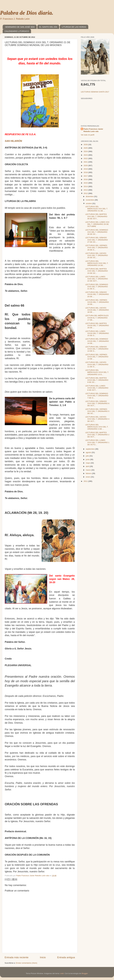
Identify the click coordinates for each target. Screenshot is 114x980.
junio (88, 459)
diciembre (90, 196)
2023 (86, 155)
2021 (86, 162)
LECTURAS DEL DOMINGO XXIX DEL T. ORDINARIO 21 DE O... (97, 287)
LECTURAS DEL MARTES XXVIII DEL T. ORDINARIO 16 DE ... (97, 325)
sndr (62, 973)
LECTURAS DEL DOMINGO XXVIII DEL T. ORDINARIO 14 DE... (97, 341)
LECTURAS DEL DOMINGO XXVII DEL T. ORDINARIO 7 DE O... (97, 396)
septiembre (90, 449)
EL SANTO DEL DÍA (48, 27)
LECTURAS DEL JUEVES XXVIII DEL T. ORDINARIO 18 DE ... (97, 310)
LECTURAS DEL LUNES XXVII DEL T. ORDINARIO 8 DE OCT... (97, 388)
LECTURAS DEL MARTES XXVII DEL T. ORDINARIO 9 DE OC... (97, 380)
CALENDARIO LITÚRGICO (17, 31)
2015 (86, 183)
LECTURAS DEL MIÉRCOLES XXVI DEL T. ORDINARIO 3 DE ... (97, 427)
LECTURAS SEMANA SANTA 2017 (95, 92)
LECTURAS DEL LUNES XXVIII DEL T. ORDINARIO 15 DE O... (97, 333)
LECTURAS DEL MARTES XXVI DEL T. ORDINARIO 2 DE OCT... (97, 435)
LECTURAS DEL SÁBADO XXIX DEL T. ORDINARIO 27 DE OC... (97, 240)
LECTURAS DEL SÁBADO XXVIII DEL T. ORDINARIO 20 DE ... (97, 294)
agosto (89, 452)
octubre (89, 203)
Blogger (85, 973)
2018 (86, 172)
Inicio (43, 957)
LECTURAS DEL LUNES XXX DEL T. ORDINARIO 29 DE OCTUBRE (97, 224)
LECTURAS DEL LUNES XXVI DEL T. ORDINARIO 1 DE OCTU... (97, 442)
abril (88, 466)
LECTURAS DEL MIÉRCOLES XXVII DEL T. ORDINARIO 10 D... (97, 372)
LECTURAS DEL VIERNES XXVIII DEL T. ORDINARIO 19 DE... (97, 302)
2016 (86, 179)
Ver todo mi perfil (88, 135)
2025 (86, 148)
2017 (86, 176)
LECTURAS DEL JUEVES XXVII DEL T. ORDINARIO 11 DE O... (97, 364)
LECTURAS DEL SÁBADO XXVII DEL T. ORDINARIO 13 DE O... (97, 349)
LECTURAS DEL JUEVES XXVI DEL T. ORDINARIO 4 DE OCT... (97, 419)
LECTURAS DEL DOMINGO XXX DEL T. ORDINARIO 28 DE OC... (97, 232)
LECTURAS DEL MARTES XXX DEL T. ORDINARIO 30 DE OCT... (96, 216)
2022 (86, 158)
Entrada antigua (66, 957)
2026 (86, 145)
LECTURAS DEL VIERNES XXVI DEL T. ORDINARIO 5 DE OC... (97, 411)
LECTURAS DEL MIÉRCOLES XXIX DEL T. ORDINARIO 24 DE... (97, 263)
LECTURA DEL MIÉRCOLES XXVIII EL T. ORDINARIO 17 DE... (97, 318)
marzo (88, 470)
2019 (86, 169)
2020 (86, 166)
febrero (89, 473)
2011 (86, 481)
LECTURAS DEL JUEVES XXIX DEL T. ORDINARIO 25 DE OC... (97, 255)
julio (88, 456)
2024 (86, 151)
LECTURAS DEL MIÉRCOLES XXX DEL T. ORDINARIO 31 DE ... (97, 209)
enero (88, 477)
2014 (86, 186)
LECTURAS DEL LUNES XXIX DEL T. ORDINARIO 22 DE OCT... (97, 279)
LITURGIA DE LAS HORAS (74, 27)
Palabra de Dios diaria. (27, 13)
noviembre (90, 200)
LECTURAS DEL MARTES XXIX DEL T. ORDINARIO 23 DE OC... (97, 271)
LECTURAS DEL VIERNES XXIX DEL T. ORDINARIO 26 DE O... (97, 248)
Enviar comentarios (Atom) (27, 963)
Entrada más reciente (17, 957)
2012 (86, 193)
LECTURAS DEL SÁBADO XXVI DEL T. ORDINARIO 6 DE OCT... (97, 403)
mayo (88, 463)
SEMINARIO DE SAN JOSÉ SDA (20, 27)
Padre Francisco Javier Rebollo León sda (93, 130)
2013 (86, 190)
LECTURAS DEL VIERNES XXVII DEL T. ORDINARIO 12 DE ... (97, 357)
